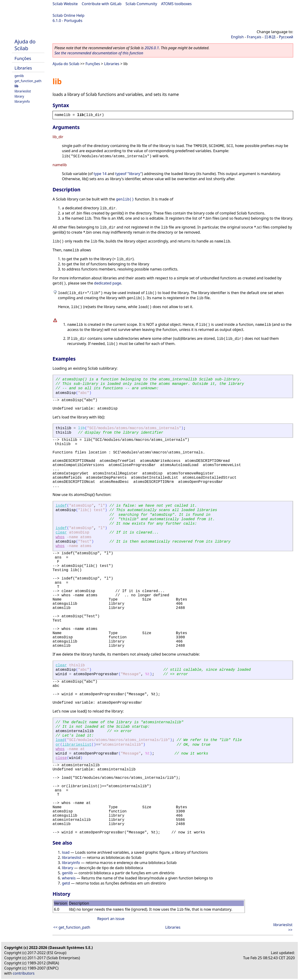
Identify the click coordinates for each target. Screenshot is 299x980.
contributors (24, 973)
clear (61, 533)
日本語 (270, 37)
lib (16, 86)
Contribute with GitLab (102, 4)
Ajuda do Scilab (25, 45)
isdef (61, 506)
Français (254, 37)
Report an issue (111, 919)
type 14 (100, 174)
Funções (23, 58)
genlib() (125, 200)
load (60, 740)
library (19, 96)
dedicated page (108, 283)
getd (66, 883)
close (61, 758)
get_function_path (28, 81)
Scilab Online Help (68, 15)
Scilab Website (65, 4)
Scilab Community (141, 4)
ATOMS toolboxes (176, 4)
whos (60, 537)
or (58, 745)
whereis (69, 878)
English (237, 37)
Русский (286, 37)
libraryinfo (22, 101)
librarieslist (23, 91)
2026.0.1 (152, 48)
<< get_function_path (72, 927)
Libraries (23, 68)
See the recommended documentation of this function (99, 53)
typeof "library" (128, 174)
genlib (19, 76)
